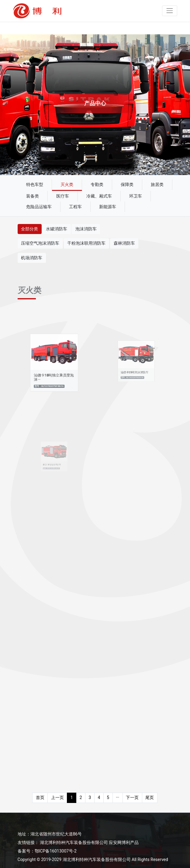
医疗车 (63, 196)
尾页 (150, 797)
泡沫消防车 (86, 229)
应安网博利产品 (124, 842)
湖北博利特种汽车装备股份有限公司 (74, 842)
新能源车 (108, 207)
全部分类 (29, 229)
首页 (40, 797)
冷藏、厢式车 (99, 196)
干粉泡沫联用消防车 (86, 243)
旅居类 (157, 184)
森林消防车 (124, 243)
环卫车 (136, 196)
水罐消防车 (57, 229)
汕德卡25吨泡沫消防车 (135, 369)
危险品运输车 (39, 207)
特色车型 (35, 184)
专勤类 (97, 184)
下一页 (132, 797)
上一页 (57, 797)
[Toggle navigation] (169, 11)
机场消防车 (32, 258)
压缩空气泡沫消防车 (40, 243)
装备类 (33, 196)
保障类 (127, 184)
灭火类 (67, 184)
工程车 (75, 207)
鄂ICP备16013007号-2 (56, 851)
